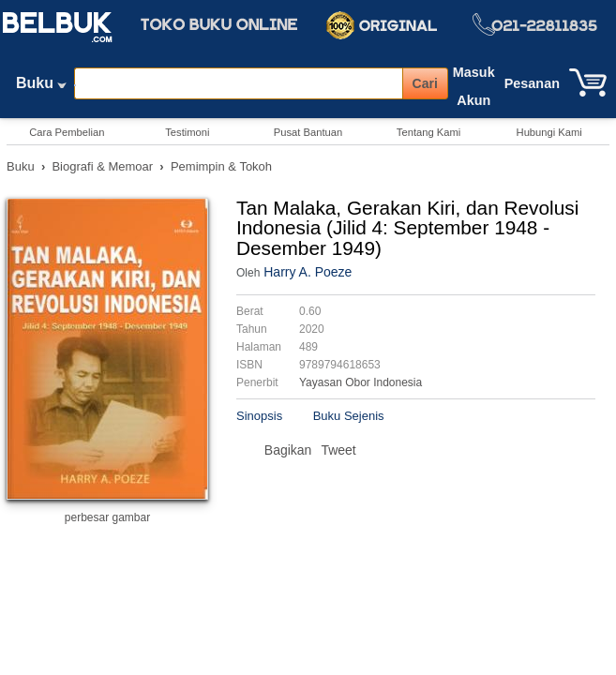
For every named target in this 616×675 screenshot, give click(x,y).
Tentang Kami (428, 132)
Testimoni (187, 132)
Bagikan (288, 450)
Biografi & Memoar (102, 166)
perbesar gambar (107, 517)
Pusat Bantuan (308, 132)
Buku (41, 87)
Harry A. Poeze (308, 272)
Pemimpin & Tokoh (221, 166)
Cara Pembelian (67, 132)
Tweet (338, 450)
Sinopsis (259, 416)
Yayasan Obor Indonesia (361, 382)
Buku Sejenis (349, 416)
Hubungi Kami (549, 132)
